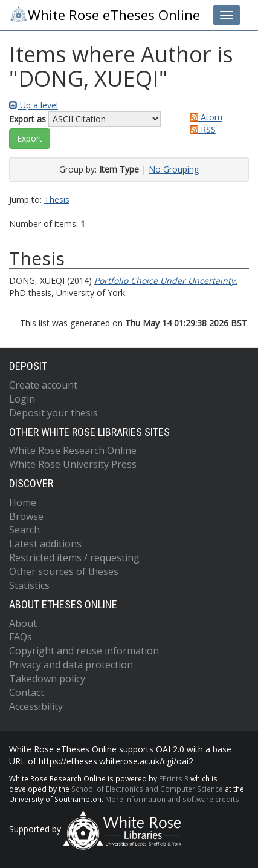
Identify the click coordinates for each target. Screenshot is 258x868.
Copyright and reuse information (84, 651)
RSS (201, 129)
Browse (26, 516)
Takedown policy (47, 679)
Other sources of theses (64, 571)
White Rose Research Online (73, 450)
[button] (30, 139)
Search (24, 530)
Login (22, 399)
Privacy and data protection (71, 665)
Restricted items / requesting (74, 557)
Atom (204, 117)
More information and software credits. (173, 799)
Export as (27, 119)
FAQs (21, 637)
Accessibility (36, 706)
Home (23, 502)
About (23, 623)
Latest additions (45, 544)
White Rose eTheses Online (105, 15)
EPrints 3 (174, 778)
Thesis (57, 199)
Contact (27, 692)
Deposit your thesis (53, 413)
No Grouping (174, 169)
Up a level (34, 105)
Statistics (29, 585)
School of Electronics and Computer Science (147, 789)
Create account (43, 385)
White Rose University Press (73, 464)
